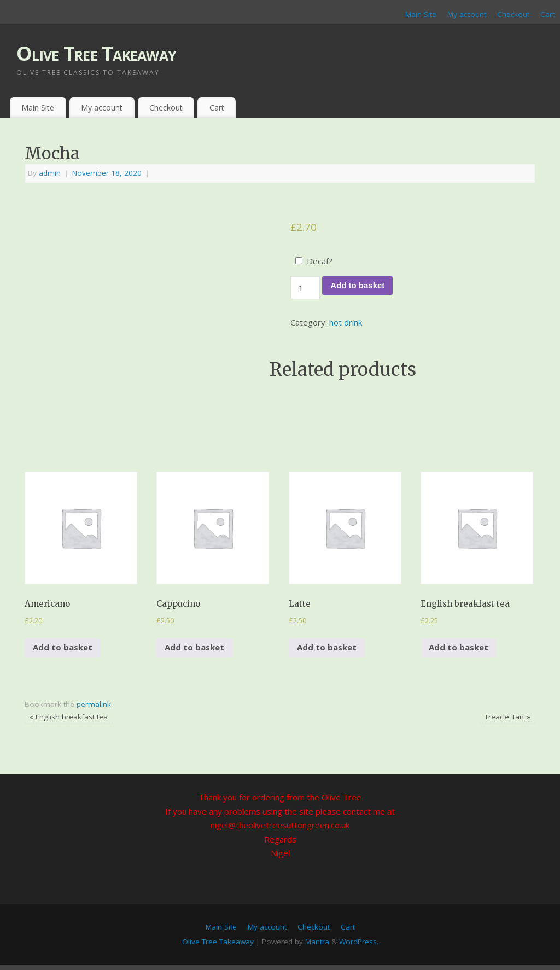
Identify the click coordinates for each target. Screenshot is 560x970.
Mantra (317, 942)
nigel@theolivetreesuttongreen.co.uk (280, 825)
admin (50, 173)
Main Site (421, 14)
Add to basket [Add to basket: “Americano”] (63, 647)
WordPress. (359, 942)
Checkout (513, 14)
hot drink (346, 322)
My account (467, 14)
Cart (547, 14)
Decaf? (320, 261)
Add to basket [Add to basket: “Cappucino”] (194, 647)
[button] (81, 528)
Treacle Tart (507, 717)
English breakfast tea (69, 717)
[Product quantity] (305, 288)
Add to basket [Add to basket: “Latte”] (327, 647)
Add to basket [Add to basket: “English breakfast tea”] (459, 647)
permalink (94, 704)
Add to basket (357, 285)
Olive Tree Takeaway (96, 53)
